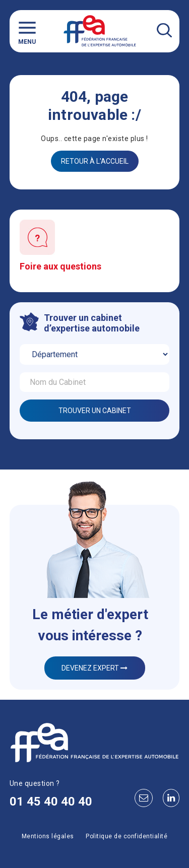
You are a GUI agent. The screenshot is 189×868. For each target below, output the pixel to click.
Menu (27, 31)
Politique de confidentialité (127, 836)
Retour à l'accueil (95, 161)
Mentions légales (48, 836)
